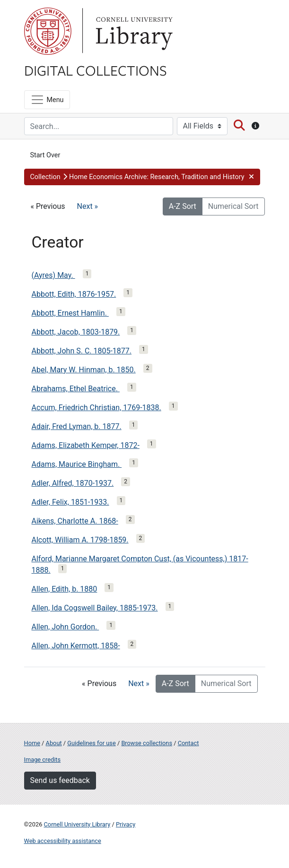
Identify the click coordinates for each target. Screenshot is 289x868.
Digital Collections (96, 70)
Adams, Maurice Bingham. (77, 464)
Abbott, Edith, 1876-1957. (74, 294)
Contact (188, 743)
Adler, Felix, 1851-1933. (70, 502)
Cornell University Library (77, 824)
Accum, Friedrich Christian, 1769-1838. (96, 408)
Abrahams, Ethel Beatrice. (76, 389)
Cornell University (48, 31)
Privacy (126, 824)
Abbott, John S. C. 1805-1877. (82, 351)
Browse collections (147, 743)
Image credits (43, 760)
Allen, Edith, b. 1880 (65, 589)
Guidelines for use (91, 743)
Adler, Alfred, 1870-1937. (73, 483)
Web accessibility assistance (63, 841)
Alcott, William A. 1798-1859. (80, 540)
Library (133, 31)
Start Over (45, 155)
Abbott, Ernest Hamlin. (70, 313)
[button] (142, 177)
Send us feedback (60, 780)
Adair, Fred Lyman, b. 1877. (77, 426)
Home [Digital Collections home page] (32, 743)
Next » (88, 206)
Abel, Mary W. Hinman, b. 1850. (84, 370)
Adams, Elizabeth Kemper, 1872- (86, 445)
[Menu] (47, 100)
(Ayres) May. (53, 275)
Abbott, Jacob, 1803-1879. (76, 332)
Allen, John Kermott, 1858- (76, 646)
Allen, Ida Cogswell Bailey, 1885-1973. (95, 608)
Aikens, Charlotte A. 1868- (75, 521)
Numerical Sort (233, 206)
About (54, 743)
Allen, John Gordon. (66, 627)
